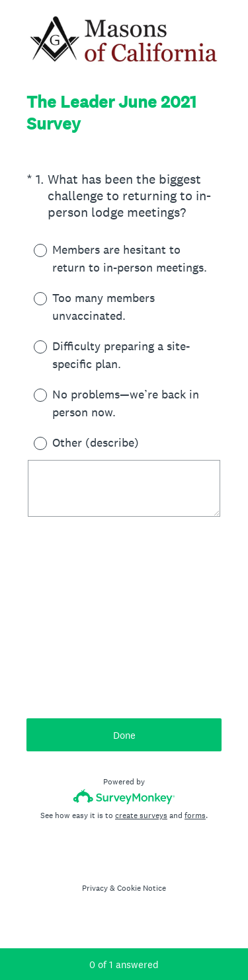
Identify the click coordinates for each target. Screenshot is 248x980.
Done (124, 735)
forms (195, 815)
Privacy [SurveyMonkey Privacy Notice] (95, 888)
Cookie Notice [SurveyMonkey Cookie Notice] (142, 888)
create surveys (141, 815)
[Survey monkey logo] (124, 797)
